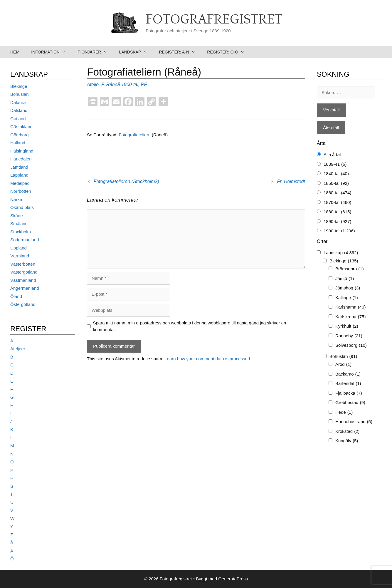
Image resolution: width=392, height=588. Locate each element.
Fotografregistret (214, 20)
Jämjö (345, 279)
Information (51, 52)
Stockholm (21, 232)
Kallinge (347, 298)
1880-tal (337, 212)
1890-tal (337, 222)
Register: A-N (180, 52)
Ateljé (93, 84)
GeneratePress (233, 579)
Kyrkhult (347, 326)
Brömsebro (350, 269)
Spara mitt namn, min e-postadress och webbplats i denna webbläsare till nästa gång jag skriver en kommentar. (190, 326)
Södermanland (25, 240)
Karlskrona (350, 317)
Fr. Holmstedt (291, 181)
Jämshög (348, 288)
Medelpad (20, 183)
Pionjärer (95, 52)
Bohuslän (20, 94)
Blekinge (19, 86)
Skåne (17, 216)
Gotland (18, 119)
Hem (15, 52)
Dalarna (18, 102)
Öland (16, 296)
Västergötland (24, 272)
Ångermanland (25, 288)
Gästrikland (21, 127)
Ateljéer (18, 349)
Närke (16, 199)
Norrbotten (21, 191)
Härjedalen (21, 159)
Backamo (348, 374)
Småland (19, 223)
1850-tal (336, 184)
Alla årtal (332, 154)
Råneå (113, 84)
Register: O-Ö (229, 52)
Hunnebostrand (354, 422)
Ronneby (349, 336)
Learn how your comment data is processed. (208, 359)
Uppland (18, 248)
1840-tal (336, 174)
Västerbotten (23, 264)
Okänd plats (22, 207)
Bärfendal (348, 384)
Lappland (19, 175)
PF (144, 84)
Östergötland (23, 304)
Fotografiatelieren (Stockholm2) (126, 181)
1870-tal (337, 203)
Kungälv (347, 441)
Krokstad (348, 432)
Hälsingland (22, 151)
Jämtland (19, 167)
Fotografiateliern (135, 135)
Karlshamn (350, 307)
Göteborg (20, 135)
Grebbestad (350, 403)
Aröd (343, 365)
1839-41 (335, 164)
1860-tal (337, 193)
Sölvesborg (351, 345)
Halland (18, 143)
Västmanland (23, 280)
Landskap (136, 52)
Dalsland (19, 110)
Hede (344, 412)
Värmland (20, 256)
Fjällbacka (349, 393)
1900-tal (130, 84)
